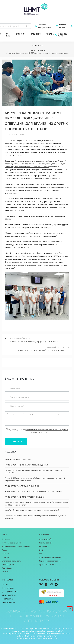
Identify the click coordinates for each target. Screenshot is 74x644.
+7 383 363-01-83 (63, 35)
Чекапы (50, 34)
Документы (44, 546)
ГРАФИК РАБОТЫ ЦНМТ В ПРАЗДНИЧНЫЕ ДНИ (25, 497)
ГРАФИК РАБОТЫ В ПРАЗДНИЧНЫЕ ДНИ (22, 486)
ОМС (41, 550)
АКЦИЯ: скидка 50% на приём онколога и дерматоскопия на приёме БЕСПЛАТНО (34, 471)
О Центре (6, 539)
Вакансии (6, 572)
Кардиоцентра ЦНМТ (22, 143)
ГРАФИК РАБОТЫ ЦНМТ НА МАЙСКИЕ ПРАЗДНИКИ (26, 465)
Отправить (16, 442)
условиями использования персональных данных (47, 430)
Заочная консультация (45, 26)
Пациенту (36, 34)
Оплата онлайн (63, 26)
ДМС (41, 554)
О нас (8, 35)
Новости (6, 554)
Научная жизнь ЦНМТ (12, 543)
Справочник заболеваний (50, 561)
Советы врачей (46, 543)
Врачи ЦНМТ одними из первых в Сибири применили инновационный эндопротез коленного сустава (35, 479)
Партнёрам (7, 568)
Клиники (20, 34)
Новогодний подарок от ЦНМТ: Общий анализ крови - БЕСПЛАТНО (33, 491)
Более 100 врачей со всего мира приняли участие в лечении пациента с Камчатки (35, 517)
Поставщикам (8, 565)
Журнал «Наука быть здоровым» (16, 546)
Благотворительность (11, 561)
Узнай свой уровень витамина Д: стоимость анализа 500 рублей (32, 510)
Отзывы (5, 557)
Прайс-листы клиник (48, 565)
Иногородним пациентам (50, 557)
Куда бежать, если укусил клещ (18, 459)
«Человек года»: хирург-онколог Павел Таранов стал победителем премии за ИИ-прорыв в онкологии (36, 504)
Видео (5, 550)
